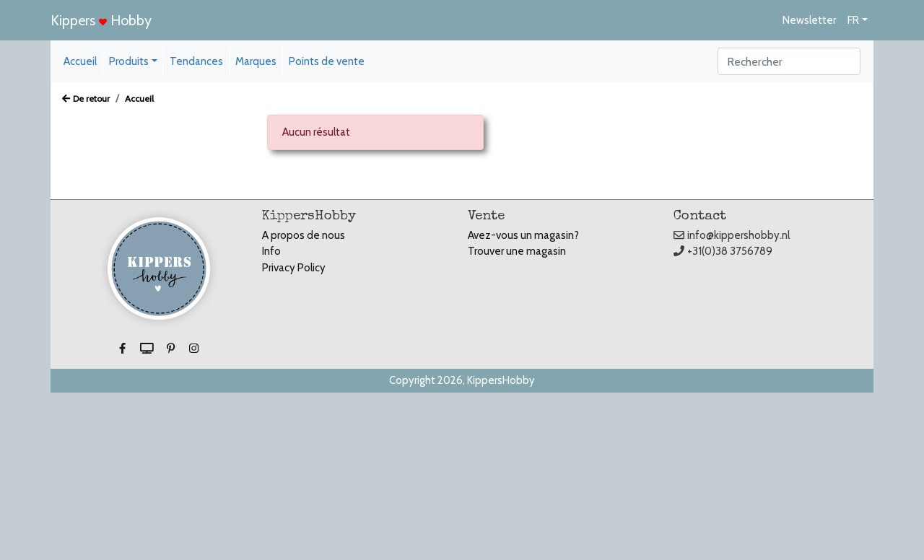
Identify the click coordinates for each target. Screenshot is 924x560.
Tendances (196, 61)
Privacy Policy (294, 268)
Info (271, 251)
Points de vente (327, 61)
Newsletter (809, 20)
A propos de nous (304, 235)
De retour (86, 99)
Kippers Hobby (101, 20)
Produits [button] (129, 61)
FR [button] (853, 20)
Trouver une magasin (517, 251)
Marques (256, 61)
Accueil (80, 61)
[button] (123, 349)
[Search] (789, 61)
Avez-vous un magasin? (523, 235)
